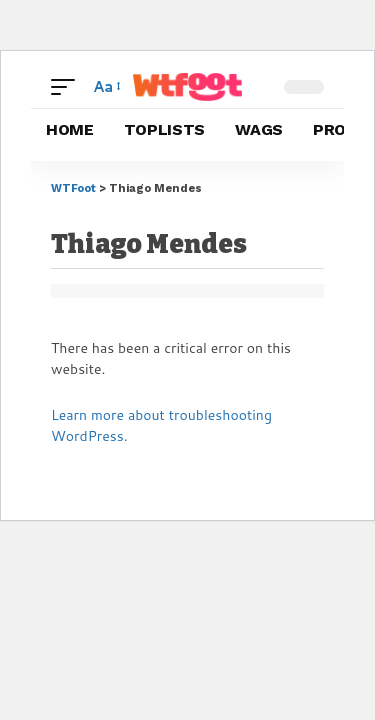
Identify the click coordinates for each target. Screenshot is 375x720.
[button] (68, 87)
